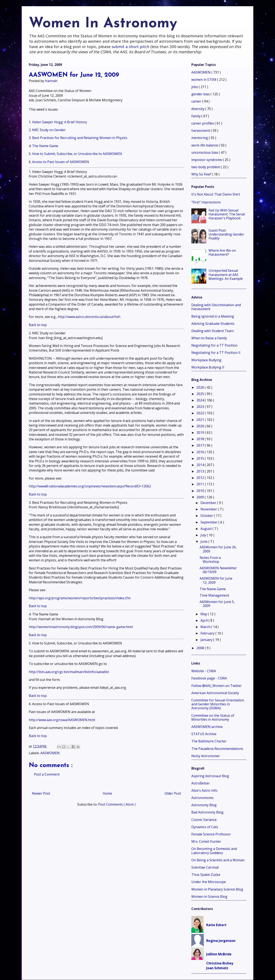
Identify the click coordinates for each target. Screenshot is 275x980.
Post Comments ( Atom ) (117, 804)
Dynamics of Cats (205, 827)
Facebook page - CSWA (209, 678)
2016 (201, 452)
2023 (201, 407)
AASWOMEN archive (207, 727)
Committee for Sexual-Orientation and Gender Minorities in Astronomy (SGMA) (218, 704)
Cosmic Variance (204, 820)
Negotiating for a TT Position (214, 345)
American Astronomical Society (215, 693)
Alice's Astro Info (204, 790)
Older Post (173, 793)
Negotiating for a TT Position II (216, 353)
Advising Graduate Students (213, 324)
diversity (198, 109)
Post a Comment (47, 774)
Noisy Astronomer (206, 756)
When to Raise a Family (209, 338)
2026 (201, 387)
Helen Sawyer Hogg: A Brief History (60, 122)
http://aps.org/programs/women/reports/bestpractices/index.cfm (80, 598)
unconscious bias (205, 152)
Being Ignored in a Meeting (213, 316)
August (206, 529)
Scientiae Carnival (205, 867)
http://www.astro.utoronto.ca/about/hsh (89, 317)
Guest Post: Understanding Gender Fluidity (226, 234)
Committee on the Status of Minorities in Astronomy (213, 717)
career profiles (203, 123)
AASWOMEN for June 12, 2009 (216, 580)
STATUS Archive (204, 734)
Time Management (214, 595)
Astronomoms (202, 798)
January (207, 640)
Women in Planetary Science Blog (217, 889)
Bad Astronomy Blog (207, 812)
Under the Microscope (209, 882)
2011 (201, 484)
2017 (201, 445)
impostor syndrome (207, 160)
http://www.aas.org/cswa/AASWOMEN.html (62, 720)
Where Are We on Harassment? (222, 252)
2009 (201, 497)
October (207, 516)
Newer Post (41, 793)
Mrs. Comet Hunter (206, 841)
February (208, 633)
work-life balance (205, 145)
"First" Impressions (206, 202)
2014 (201, 465)
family (196, 116)
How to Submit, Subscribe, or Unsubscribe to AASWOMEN (77, 154)
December (209, 503)
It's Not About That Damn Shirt (216, 194)
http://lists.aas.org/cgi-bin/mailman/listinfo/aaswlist (69, 672)
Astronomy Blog (204, 805)
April (204, 620)
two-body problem (206, 167)
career (197, 101)
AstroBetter (201, 783)
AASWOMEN (50, 753)
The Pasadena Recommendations (217, 749)
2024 (201, 400)
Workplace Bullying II (208, 367)
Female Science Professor (211, 834)
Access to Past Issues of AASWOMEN (61, 162)
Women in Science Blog (209, 897)
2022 (201, 413)
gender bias (201, 94)
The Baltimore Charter (209, 741)
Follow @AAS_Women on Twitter (217, 686)
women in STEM (204, 80)
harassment (201, 131)
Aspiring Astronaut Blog (210, 776)
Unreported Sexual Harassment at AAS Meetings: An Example (226, 274)
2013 (201, 471)
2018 (201, 439)
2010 (201, 491)
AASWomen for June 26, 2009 (218, 549)
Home (107, 793)
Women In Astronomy (103, 24)
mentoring (200, 138)
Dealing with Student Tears (213, 331)
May (204, 614)
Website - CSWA (204, 671)
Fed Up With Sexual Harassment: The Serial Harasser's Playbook (227, 214)
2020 (201, 426)
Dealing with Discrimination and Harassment (216, 307)
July (204, 535)
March (206, 627)
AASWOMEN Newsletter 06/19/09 (218, 570)
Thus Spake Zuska (206, 875)
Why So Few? (202, 174)
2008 (201, 648)
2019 (201, 433)
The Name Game (45, 146)
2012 (201, 478)
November (209, 509)
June (204, 541)
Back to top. (38, 325)
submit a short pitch (130, 47)
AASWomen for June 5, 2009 (217, 604)
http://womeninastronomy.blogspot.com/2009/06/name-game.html (81, 627)
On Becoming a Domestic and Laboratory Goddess (214, 851)
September (209, 522)
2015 (201, 458)
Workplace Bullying (206, 360)
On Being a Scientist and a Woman (218, 860)
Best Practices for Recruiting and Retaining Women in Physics (80, 138)
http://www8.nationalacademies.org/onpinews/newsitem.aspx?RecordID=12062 (90, 486)
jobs (195, 87)
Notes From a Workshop (210, 560)
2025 (201, 394)
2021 (201, 420)
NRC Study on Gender (49, 130)
